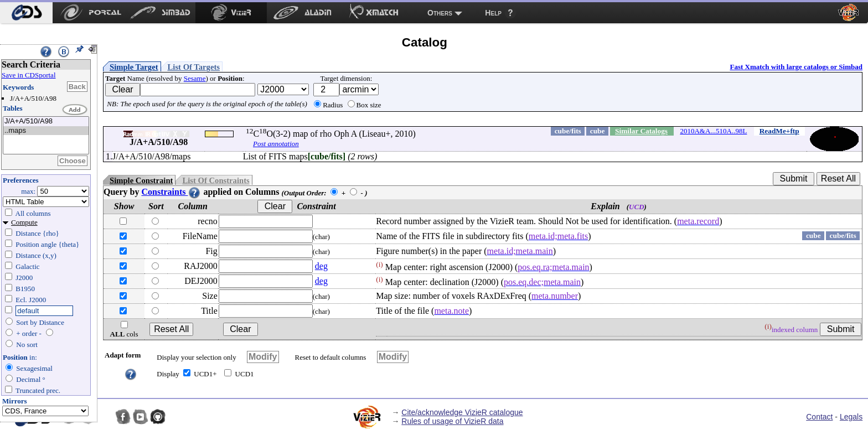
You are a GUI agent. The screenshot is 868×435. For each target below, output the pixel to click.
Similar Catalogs (641, 131)
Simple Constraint (141, 180)
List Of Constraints (216, 180)
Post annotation (276, 144)
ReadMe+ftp (779, 131)
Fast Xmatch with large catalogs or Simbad (796, 67)
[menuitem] (26, 13)
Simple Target (134, 67)
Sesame (195, 78)
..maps (46, 131)
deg (321, 266)
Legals (851, 417)
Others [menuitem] (440, 13)
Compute (24, 222)
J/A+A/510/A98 (46, 121)
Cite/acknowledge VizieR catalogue (462, 412)
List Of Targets (194, 67)
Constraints (171, 192)
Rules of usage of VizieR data (452, 421)
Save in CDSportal (29, 75)
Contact (819, 417)
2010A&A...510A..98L (713, 131)
